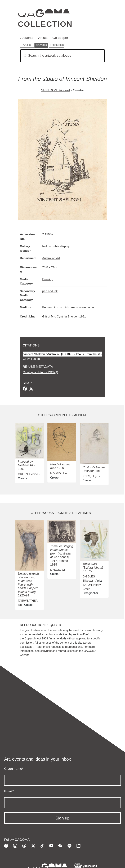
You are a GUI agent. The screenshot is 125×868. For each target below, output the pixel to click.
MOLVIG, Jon (59, 473)
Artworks (27, 38)
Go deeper (60, 38)
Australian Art (51, 258)
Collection (45, 24)
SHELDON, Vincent (55, 90)
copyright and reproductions (57, 651)
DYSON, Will (58, 570)
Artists (43, 38)
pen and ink (50, 291)
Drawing (48, 279)
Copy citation (31, 359)
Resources (57, 45)
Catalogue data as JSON (39, 372)
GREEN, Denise (28, 474)
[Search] (63, 56)
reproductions (73, 647)
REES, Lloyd (90, 476)
